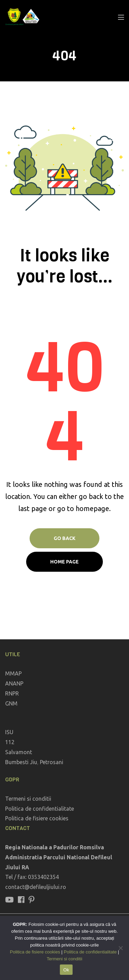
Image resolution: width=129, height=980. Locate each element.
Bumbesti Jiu (21, 762)
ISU (9, 732)
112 (10, 742)
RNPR (12, 693)
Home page (64, 562)
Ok (66, 970)
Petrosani (52, 762)
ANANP (14, 683)
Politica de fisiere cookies (37, 818)
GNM (11, 703)
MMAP (13, 673)
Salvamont (19, 752)
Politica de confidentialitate (40, 809)
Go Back (64, 538)
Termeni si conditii (28, 799)
